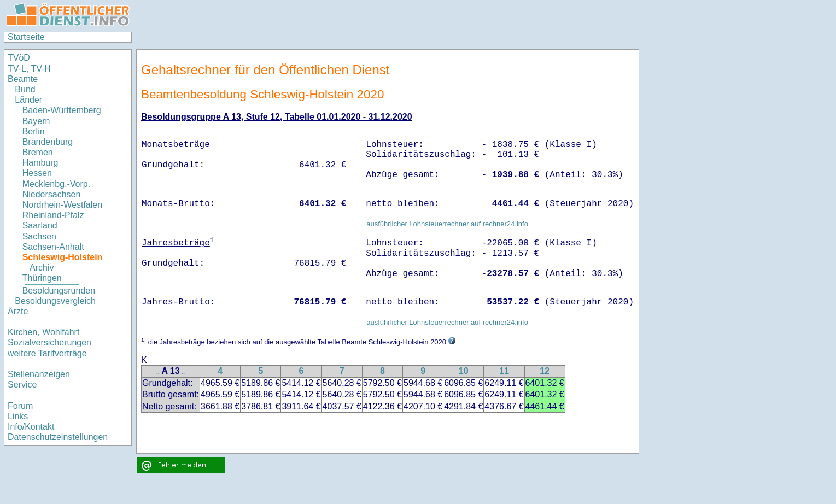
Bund (25, 89)
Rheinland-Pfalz (53, 215)
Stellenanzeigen (39, 374)
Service (22, 385)
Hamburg (40, 163)
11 (504, 371)
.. (158, 372)
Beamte (23, 79)
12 (545, 371)
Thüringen (42, 278)
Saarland (40, 225)
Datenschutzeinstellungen (58, 437)
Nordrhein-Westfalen (62, 205)
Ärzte (18, 311)
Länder (28, 100)
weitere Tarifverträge (47, 353)
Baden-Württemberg (62, 110)
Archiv (42, 268)
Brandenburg (48, 142)
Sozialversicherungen (49, 342)
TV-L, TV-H (29, 69)
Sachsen (39, 236)
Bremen (38, 152)
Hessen (37, 173)
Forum (20, 406)
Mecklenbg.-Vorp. (57, 184)
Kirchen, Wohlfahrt (43, 332)
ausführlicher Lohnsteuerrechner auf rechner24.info (447, 224)
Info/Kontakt (31, 427)
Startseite (26, 37)
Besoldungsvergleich (55, 301)
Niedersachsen (52, 194)
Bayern (36, 121)
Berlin (34, 131)
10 (464, 371)
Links (18, 416)
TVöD (19, 58)
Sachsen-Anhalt (53, 247)
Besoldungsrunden (59, 291)
